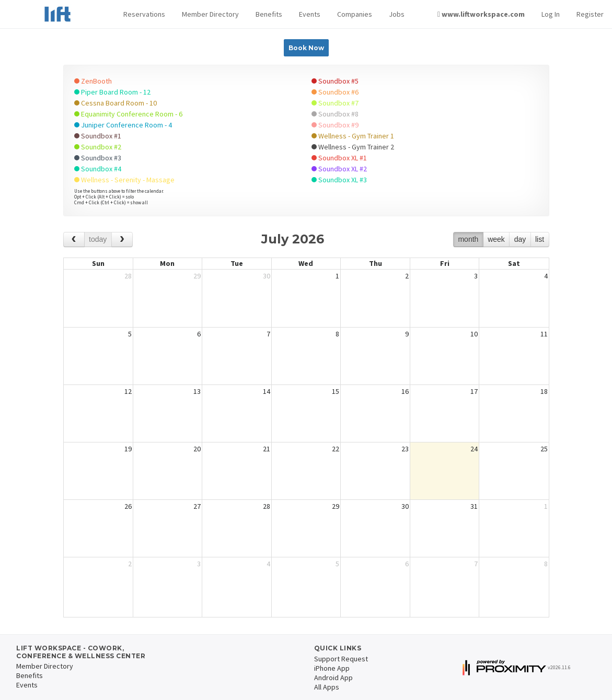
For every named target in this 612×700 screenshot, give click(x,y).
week (496, 239)
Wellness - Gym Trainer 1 (353, 136)
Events (310, 14)
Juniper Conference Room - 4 (123, 125)
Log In (551, 14)
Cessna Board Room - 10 (116, 103)
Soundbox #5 (335, 81)
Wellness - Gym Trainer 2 (353, 147)
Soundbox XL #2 (339, 169)
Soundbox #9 (335, 125)
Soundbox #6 (335, 92)
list (540, 239)
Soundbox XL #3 (339, 180)
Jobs (397, 14)
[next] (122, 240)
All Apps (327, 687)
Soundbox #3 (98, 158)
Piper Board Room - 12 (112, 92)
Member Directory (210, 14)
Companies (355, 14)
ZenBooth (93, 81)
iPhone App (332, 668)
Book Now (306, 48)
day (520, 239)
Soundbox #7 (335, 103)
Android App (333, 678)
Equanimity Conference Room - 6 (128, 114)
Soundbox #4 (98, 169)
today (98, 239)
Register (590, 14)
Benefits (269, 14)
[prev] (74, 240)
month (468, 239)
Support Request (341, 659)
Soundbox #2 (98, 147)
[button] (144, 14)
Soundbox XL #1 (339, 158)
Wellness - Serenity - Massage (124, 180)
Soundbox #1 (98, 136)
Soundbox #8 (335, 114)
